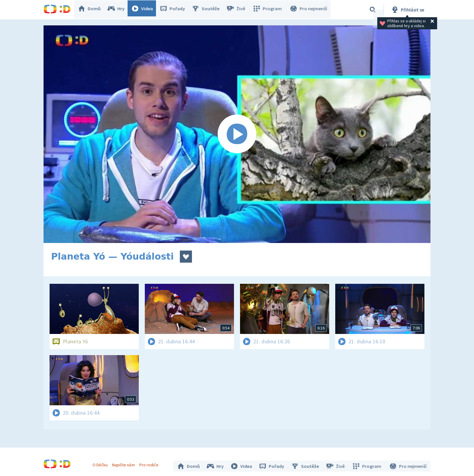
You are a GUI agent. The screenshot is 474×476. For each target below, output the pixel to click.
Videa (145, 10)
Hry (119, 10)
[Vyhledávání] (373, 10)
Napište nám (125, 463)
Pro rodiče (150, 463)
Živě (239, 10)
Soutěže (209, 10)
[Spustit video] (237, 134)
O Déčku (102, 463)
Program (269, 10)
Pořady (175, 10)
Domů (92, 10)
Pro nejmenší (309, 10)
